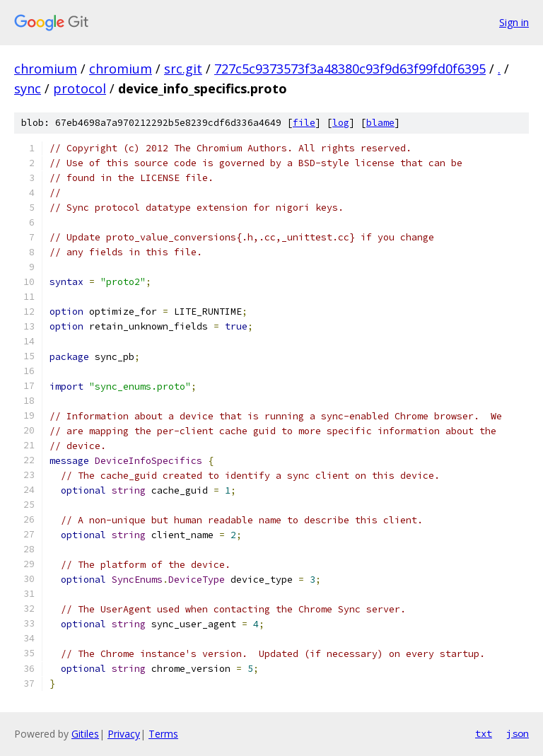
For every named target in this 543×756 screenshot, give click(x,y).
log (341, 123)
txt (484, 733)
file (304, 123)
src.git (183, 69)
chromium (46, 69)
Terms (163, 734)
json (518, 733)
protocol (80, 88)
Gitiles (85, 734)
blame (380, 123)
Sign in (514, 22)
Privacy (124, 734)
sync (28, 88)
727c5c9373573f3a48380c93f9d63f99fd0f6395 (350, 69)
